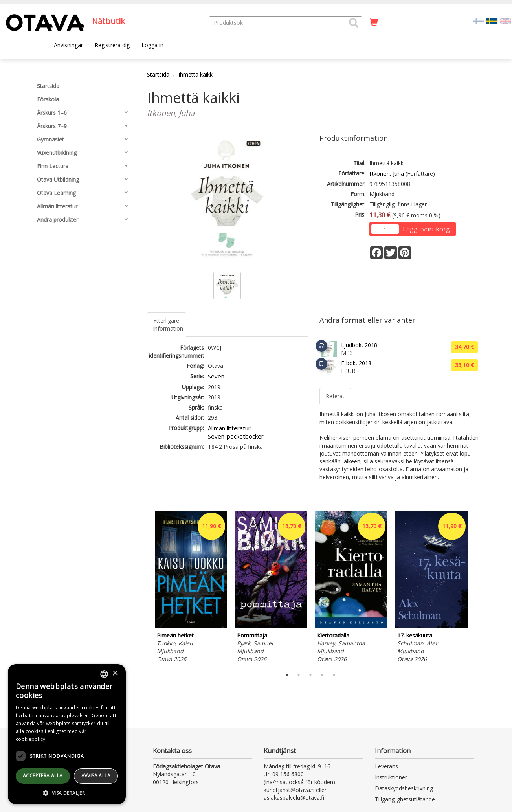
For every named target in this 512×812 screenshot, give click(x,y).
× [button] (115, 673)
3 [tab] (310, 675)
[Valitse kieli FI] (479, 21)
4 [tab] (322, 675)
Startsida (158, 74)
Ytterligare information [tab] (168, 324)
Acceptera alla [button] (43, 776)
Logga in (152, 45)
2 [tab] (299, 675)
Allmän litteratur (229, 428)
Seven (216, 376)
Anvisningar (68, 45)
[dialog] (67, 734)
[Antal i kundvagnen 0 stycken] (374, 22)
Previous (145, 588)
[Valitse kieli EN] (505, 21)
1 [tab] (287, 675)
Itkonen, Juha (387, 173)
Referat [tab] (335, 396)
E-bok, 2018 (356, 363)
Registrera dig (112, 45)
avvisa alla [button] (96, 776)
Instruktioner (391, 777)
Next (476, 588)
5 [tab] (334, 675)
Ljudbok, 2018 (359, 345)
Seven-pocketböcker (236, 436)
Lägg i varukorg (426, 229)
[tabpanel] (191, 588)
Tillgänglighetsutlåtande (405, 799)
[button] (354, 23)
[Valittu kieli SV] (492, 21)
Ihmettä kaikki (196, 74)
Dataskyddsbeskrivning (404, 788)
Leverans (386, 766)
